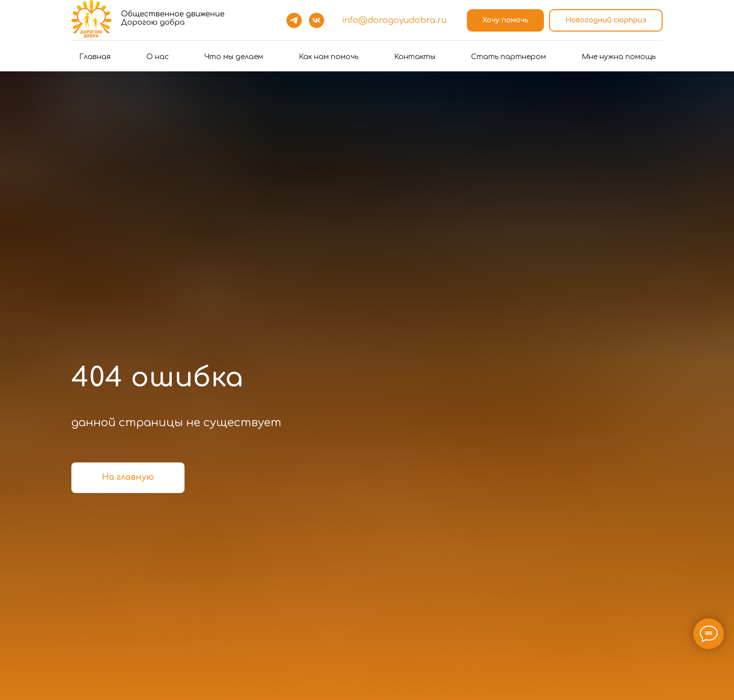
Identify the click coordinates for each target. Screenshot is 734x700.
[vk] (317, 20)
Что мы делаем (234, 57)
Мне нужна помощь (619, 57)
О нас (158, 57)
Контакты (415, 57)
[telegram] (294, 20)
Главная (95, 57)
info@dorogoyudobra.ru (394, 20)
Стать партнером (508, 57)
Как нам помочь (329, 57)
